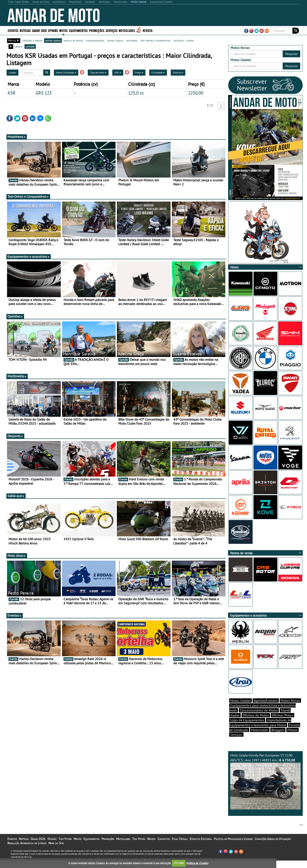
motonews (132, 40)
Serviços (112, 30)
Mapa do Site (56, 851)
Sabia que (16, 496)
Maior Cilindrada (66, 72)
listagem (30, 46)
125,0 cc (136, 93)
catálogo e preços (32, 40)
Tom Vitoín (65, 846)
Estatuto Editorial (201, 846)
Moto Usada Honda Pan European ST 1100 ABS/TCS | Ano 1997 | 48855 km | (265, 789)
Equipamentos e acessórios (29, 256)
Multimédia (17, 376)
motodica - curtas (184, 40)
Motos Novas (290, 708)
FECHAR (179, 863)
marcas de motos (73, 40)
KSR (118, 72)
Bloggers (278, 737)
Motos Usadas (240, 708)
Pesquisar (291, 54)
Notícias (25, 30)
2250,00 (196, 93)
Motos (63, 30)
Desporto (15, 436)
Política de (197, 863)
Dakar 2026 (39, 30)
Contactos (164, 846)
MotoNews (17, 137)
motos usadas (53, 40)
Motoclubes (127, 30)
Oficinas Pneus (282, 723)
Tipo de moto (98, 72)
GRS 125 (44, 93)
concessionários (95, 40)
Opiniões (15, 316)
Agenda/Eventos (266, 708)
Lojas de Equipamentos (247, 728)
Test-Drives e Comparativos (28, 196)
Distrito (178, 72)
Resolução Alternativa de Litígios (27, 851)
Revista (148, 30)
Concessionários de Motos (259, 718)
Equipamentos (78, 30)
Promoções (97, 30)
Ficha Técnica (180, 846)
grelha (19, 46)
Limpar (12, 72)
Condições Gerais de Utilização (273, 846)
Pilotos (293, 737)
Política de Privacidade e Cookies (233, 846)
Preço (139, 72)
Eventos (13, 30)
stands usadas (115, 40)
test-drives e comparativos (155, 40)
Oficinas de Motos (256, 723)
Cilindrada (158, 72)
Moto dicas (17, 556)
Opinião (53, 30)
